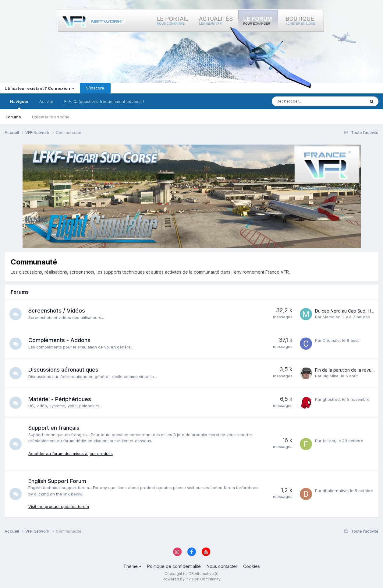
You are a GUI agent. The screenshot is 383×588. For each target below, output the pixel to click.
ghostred (331, 399)
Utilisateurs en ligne (51, 117)
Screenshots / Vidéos (57, 311)
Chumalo (331, 340)
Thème (132, 566)
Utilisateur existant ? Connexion (39, 88)
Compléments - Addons (59, 340)
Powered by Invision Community (192, 579)
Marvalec (332, 317)
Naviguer (19, 104)
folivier (329, 441)
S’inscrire (95, 88)
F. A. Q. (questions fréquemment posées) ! (104, 101)
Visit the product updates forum (59, 506)
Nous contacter (222, 566)
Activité (46, 101)
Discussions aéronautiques (63, 370)
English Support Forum (57, 481)
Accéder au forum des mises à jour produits (71, 453)
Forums (13, 117)
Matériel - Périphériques (60, 399)
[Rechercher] (304, 101)
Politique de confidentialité (174, 566)
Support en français (54, 428)
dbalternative (335, 491)
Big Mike (331, 376)
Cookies (252, 566)
